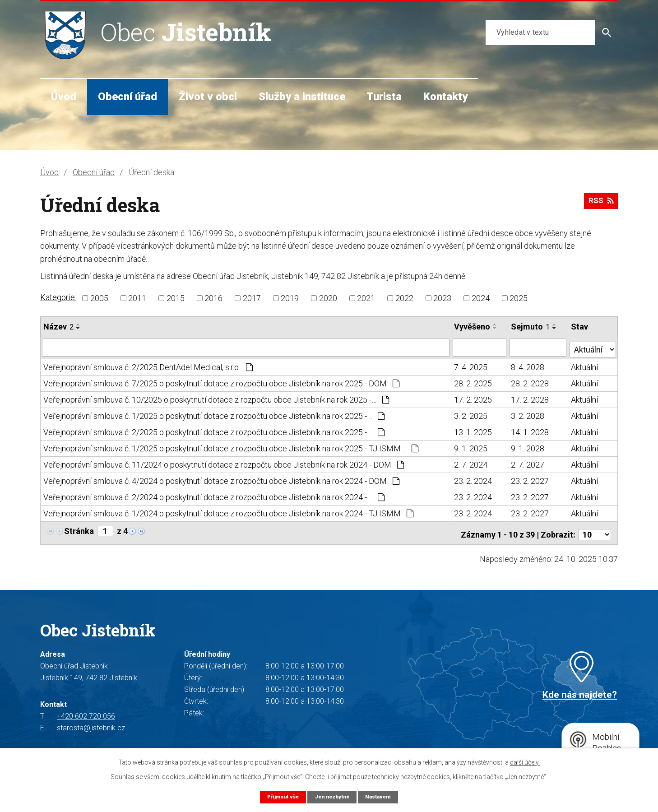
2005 (99, 298)
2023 (442, 298)
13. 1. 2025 (473, 430)
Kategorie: (58, 297)
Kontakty (445, 97)
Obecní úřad (127, 97)
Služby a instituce (302, 97)
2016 (213, 298)
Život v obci (208, 97)
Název (58, 327)
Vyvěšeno (473, 327)
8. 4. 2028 (528, 365)
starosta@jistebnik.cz (91, 723)
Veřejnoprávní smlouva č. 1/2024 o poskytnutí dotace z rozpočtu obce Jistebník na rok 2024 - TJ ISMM (228, 512)
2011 (137, 298)
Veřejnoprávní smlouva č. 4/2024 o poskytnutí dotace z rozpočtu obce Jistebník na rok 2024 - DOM (221, 479)
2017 (252, 298)
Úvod (64, 97)
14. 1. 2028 (530, 430)
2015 (176, 298)
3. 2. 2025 (471, 414)
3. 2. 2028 (528, 414)
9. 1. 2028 (528, 447)
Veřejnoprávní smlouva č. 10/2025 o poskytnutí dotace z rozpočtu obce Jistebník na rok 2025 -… (216, 398)
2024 (481, 298)
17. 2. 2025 (473, 398)
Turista (384, 97)
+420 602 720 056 (86, 711)
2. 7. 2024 (471, 463)
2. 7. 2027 (528, 463)
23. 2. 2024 (473, 479)
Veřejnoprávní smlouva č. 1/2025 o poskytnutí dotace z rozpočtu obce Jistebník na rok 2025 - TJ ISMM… (231, 447)
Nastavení (382, 796)
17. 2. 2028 (530, 398)
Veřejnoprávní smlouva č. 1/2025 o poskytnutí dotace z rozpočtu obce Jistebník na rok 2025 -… (214, 414)
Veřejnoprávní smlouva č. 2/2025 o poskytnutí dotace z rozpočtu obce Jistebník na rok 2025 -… (214, 430)
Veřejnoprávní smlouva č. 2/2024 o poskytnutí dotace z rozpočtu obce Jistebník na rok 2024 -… (214, 495)
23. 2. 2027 (530, 479)
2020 (328, 298)
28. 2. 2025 (473, 382)
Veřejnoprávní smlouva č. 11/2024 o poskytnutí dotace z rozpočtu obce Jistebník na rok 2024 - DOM (224, 463)
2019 (290, 298)
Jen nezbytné (332, 796)
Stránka (79, 529)
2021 (366, 298)
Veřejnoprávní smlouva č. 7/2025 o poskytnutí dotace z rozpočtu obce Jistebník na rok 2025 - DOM (221, 382)
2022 (404, 298)
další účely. (525, 762)
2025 (519, 298)
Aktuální (585, 365)
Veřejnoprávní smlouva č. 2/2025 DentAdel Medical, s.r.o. (148, 365)
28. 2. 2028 (530, 382)
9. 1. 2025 (471, 447)
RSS (600, 204)
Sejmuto (531, 327)
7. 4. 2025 (471, 365)
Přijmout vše (279, 796)
